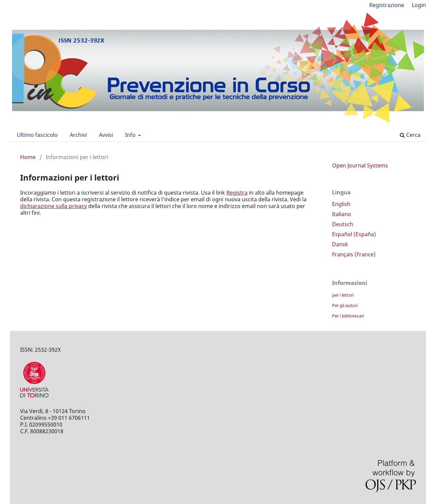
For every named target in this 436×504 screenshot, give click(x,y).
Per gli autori (345, 305)
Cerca (410, 135)
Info (131, 135)
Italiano (342, 214)
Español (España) (354, 234)
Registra (237, 193)
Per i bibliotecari (348, 316)
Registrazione (387, 5)
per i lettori (343, 295)
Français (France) (354, 254)
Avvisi (106, 135)
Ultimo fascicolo (37, 135)
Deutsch (343, 224)
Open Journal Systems (360, 165)
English (341, 204)
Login (419, 5)
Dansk (340, 244)
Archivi (78, 135)
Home (28, 157)
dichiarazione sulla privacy (53, 206)
